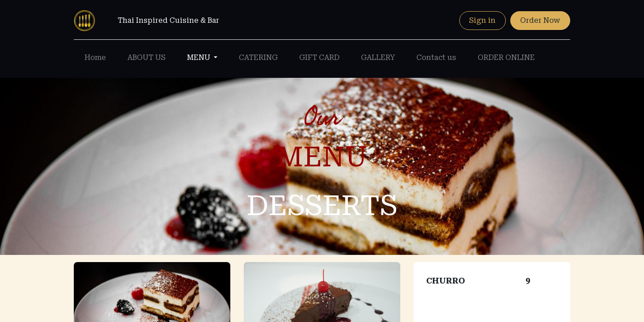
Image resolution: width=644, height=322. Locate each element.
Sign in (482, 20)
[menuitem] (95, 58)
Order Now (540, 20)
